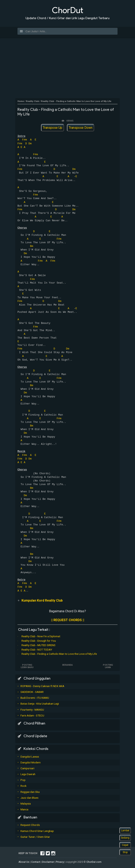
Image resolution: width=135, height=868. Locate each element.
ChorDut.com (94, 862)
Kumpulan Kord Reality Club (42, 600)
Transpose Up (53, 128)
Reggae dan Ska (30, 792)
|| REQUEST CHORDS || (68, 620)
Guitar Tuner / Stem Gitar (35, 837)
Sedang (125, 838)
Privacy (60, 862)
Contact (36, 862)
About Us (24, 862)
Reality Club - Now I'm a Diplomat (41, 636)
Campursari (27, 768)
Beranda (67, 665)
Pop (23, 780)
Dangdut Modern (31, 762)
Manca (24, 809)
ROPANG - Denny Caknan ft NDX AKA (42, 686)
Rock (24, 786)
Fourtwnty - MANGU (32, 710)
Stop (125, 852)
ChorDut (67, 10)
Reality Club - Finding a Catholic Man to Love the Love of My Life (59, 654)
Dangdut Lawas (30, 757)
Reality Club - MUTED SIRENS (38, 645)
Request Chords (30, 825)
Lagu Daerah (28, 774)
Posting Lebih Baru (27, 666)
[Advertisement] (67, 68)
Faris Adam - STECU (32, 715)
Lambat (125, 831)
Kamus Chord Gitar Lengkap (37, 831)
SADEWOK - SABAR (32, 692)
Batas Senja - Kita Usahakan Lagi (40, 704)
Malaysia (26, 804)
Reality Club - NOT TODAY (37, 650)
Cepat (125, 845)
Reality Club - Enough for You (39, 641)
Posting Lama (108, 666)
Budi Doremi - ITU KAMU (35, 698)
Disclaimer (48, 862)
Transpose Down (81, 128)
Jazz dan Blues (29, 798)
